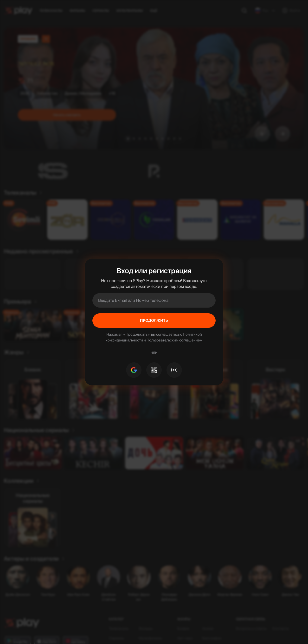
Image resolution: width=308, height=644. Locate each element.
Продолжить (154, 320)
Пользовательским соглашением (174, 340)
